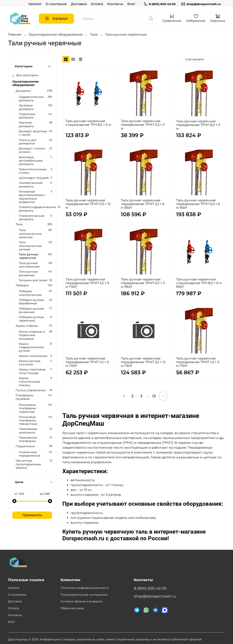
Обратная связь (72, 608)
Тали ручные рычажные (28, 273)
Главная (15, 34)
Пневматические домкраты (32, 218)
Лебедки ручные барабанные (31, 302)
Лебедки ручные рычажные (31, 310)
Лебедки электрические (30, 293)
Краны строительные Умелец (30, 382)
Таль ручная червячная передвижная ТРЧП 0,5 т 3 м (143, 125)
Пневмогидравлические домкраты (37, 209)
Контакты (115, 4)
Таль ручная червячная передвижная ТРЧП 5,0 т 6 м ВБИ (198, 204)
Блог (131, 4)
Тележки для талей (33, 280)
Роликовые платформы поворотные (28, 421)
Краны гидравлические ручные (31, 347)
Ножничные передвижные (30, 454)
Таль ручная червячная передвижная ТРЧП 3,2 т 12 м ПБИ (143, 362)
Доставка (79, 4)
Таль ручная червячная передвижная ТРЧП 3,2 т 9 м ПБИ (87, 283)
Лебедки (22, 285)
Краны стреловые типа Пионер (32, 371)
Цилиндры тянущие (34, 178)
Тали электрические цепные (30, 246)
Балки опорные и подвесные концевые (32, 335)
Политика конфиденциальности (85, 588)
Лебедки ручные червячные (31, 319)
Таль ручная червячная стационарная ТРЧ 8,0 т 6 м (88, 123)
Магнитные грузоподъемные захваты (28, 464)
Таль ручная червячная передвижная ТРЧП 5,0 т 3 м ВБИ (143, 283)
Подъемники (25, 446)
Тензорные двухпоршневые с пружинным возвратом (32, 197)
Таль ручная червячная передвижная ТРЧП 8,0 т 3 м (198, 125)
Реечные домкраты (26, 124)
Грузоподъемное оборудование (56, 34)
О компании (56, 4)
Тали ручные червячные (29, 256)
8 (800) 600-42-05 (160, 4)
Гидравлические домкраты (31, 99)
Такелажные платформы (28, 439)
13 (154, 396)
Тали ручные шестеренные (29, 265)
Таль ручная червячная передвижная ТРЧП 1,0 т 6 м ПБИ (87, 362)
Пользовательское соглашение (84, 595)
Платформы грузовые (24, 397)
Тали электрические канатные (30, 234)
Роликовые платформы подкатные (27, 408)
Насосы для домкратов (28, 142)
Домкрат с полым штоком (32, 150)
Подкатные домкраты (27, 116)
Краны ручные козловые (30, 363)
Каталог (35, 4)
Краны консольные (33, 356)
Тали (94, 34)
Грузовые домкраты (26, 107)
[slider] (14, 501)
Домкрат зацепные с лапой (33, 133)
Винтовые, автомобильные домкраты (31, 161)
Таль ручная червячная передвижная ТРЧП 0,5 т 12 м (88, 204)
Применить (32, 515)
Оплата (97, 4)
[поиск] (151, 19)
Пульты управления (30, 390)
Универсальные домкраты (31, 185)
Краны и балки (27, 326)
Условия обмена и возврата (81, 601)
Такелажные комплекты (28, 431)
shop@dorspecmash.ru (201, 4)
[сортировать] (204, 59)
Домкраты (23, 91)
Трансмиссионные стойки (33, 171)
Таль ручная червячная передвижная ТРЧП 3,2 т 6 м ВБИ (143, 204)
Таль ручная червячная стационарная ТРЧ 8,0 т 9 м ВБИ (199, 283)
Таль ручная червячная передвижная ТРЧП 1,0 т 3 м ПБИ (198, 362)
